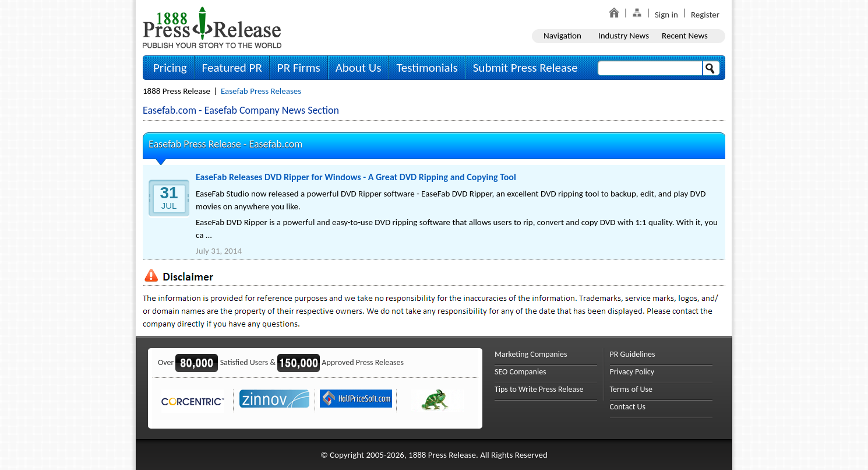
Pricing (170, 68)
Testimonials (427, 68)
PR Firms (299, 68)
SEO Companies (521, 372)
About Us (359, 68)
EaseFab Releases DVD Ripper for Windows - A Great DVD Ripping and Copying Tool (356, 177)
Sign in (666, 15)
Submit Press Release (525, 68)
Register (705, 15)
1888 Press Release (177, 91)
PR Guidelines (633, 354)
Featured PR (232, 68)
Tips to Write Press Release (539, 389)
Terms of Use (631, 389)
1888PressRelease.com (212, 27)
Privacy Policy (632, 372)
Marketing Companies (531, 354)
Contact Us (628, 407)
